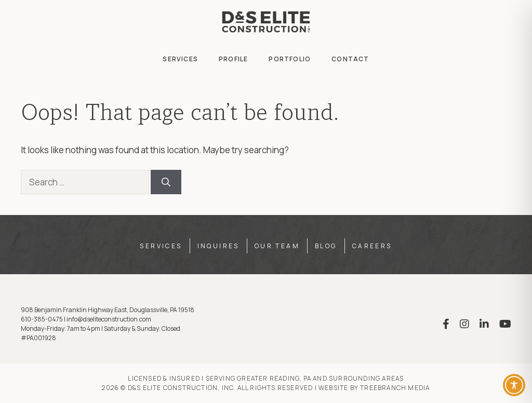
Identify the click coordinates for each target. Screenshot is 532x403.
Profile (233, 59)
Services (180, 59)
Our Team (277, 246)
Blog (326, 246)
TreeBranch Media (395, 388)
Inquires (218, 246)
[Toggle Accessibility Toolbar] (514, 385)
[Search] (166, 182)
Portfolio (290, 59)
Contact (350, 59)
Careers (372, 246)
